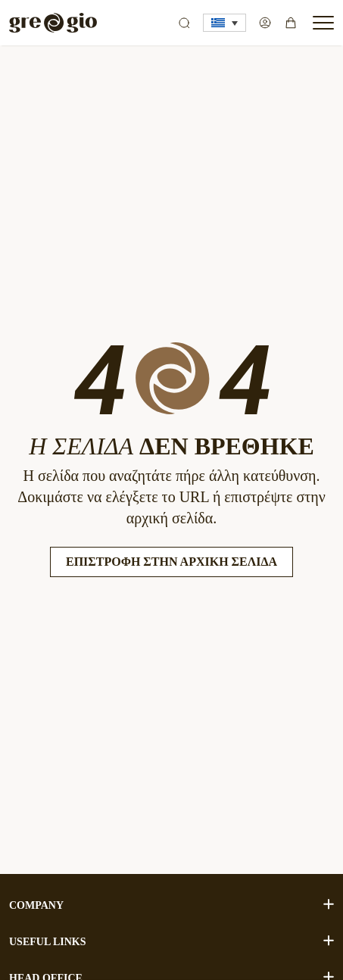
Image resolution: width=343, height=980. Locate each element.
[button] (225, 23)
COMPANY (171, 905)
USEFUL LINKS (171, 941)
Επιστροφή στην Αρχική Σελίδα (171, 562)
